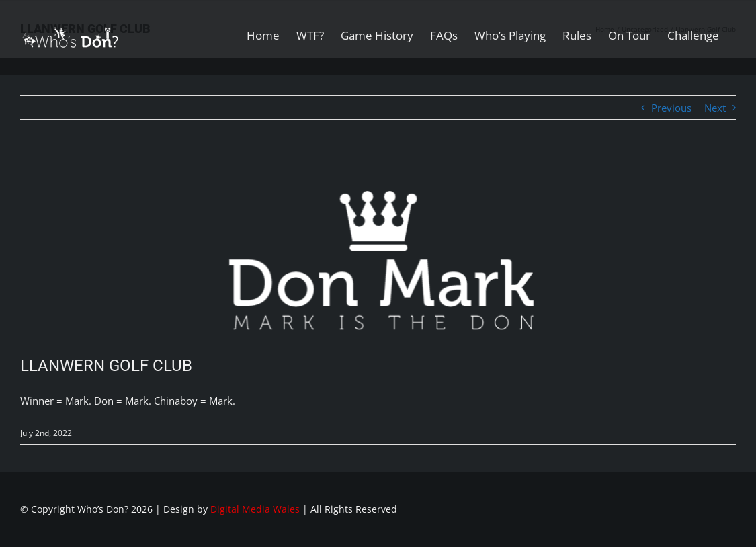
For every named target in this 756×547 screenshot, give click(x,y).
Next (715, 108)
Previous (671, 108)
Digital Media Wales (255, 509)
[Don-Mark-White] (378, 249)
